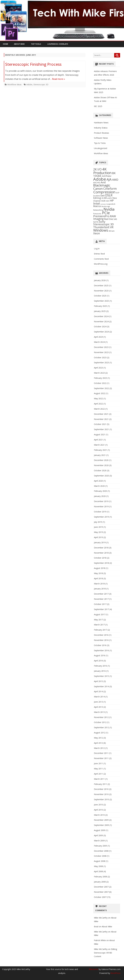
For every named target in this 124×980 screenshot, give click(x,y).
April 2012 (98, 743)
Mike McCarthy (101, 918)
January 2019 (100, 542)
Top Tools (36, 44)
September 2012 (101, 727)
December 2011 (101, 753)
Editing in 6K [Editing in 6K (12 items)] (100, 198)
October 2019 (100, 512)
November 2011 (101, 758)
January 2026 (100, 280)
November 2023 (101, 352)
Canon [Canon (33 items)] (98, 189)
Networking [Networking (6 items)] (98, 210)
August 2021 (100, 434)
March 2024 (99, 342)
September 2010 (101, 799)
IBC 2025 (98, 106)
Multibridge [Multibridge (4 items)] (106, 206)
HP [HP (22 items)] (112, 200)
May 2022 (98, 398)
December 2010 (101, 789)
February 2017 (100, 630)
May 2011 (98, 769)
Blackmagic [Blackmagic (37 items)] (102, 185)
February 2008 (100, 877)
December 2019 (101, 501)
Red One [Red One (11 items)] (109, 219)
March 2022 (99, 409)
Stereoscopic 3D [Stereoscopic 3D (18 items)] (104, 224)
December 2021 (101, 414)
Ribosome (94, 969)
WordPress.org (101, 264)
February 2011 (100, 784)
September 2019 (101, 517)
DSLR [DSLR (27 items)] (109, 195)
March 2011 (99, 779)
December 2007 (101, 887)
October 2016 (100, 645)
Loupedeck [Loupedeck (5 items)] (111, 204)
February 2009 (100, 846)
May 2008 (98, 866)
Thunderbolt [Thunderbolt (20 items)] (101, 227)
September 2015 (101, 676)
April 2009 (98, 835)
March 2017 (99, 625)
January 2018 (100, 589)
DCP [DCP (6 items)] (118, 193)
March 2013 (99, 712)
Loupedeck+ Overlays (58, 44)
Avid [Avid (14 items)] (103, 182)
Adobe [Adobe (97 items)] (100, 179)
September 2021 (101, 429)
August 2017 (100, 614)
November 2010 (101, 794)
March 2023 (99, 373)
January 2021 (100, 455)
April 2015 (98, 681)
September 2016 (101, 650)
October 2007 (100, 897)
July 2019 (98, 522)
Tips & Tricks (100, 143)
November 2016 (101, 640)
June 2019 (98, 527)
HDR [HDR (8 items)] (103, 201)
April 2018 (98, 578)
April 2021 (98, 440)
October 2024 (100, 327)
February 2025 (100, 306)
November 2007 (101, 892)
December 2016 (101, 635)
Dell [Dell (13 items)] (103, 196)
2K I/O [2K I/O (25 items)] (97, 169)
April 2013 (98, 707)
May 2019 (98, 532)
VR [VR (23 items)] (112, 227)
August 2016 (100, 655)
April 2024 (98, 337)
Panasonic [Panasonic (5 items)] (97, 214)
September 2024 (101, 332)
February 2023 (100, 378)
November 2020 (101, 465)
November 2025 (101, 291)
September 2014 (101, 686)
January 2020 (100, 496)
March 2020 (99, 486)
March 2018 (99, 584)
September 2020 (101, 476)
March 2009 (99, 841)
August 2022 (100, 393)
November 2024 (101, 321)
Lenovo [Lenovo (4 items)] (103, 204)
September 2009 (101, 825)
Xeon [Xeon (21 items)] (97, 233)
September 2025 (101, 301)
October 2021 (100, 424)
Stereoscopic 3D (41, 84)
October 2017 (100, 604)
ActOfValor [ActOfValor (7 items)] (107, 176)
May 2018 (98, 573)
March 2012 (99, 748)
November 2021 (101, 419)
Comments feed (101, 259)
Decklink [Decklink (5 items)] (97, 196)
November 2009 (101, 820)
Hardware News (101, 123)
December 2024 (101, 316)
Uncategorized (101, 148)
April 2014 (98, 691)
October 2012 (100, 722)
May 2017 (98, 620)
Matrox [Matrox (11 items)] (97, 206)
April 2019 (98, 537)
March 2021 (99, 445)
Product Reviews (101, 133)
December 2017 (101, 594)
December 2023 (101, 347)
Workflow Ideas (14, 84)
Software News (101, 138)
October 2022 (100, 383)
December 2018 (101, 548)
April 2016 (98, 661)
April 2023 (98, 368)
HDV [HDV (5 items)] (108, 201)
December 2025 (101, 285)
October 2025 (100, 296)
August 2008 (100, 861)
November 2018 (101, 553)
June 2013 (98, 702)
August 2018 (100, 568)
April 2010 (98, 810)
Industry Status (101, 128)
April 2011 (98, 774)
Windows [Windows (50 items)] (101, 230)
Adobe (29, 84)
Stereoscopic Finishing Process (33, 64)
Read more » (59, 79)
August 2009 (100, 830)
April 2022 (98, 404)
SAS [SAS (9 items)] (115, 219)
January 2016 (100, 671)
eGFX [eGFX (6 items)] (110, 198)
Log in (97, 249)
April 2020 (98, 481)
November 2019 (101, 506)
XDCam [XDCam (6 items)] (112, 231)
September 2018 (101, 563)
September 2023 (101, 362)
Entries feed (99, 254)
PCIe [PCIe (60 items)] (106, 213)
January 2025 (100, 311)
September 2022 (101, 388)
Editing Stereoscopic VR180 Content (105, 953)
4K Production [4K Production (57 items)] (102, 171)
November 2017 (101, 599)
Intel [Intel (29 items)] (97, 203)
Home (6, 44)
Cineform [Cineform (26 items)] (110, 189)
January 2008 (100, 882)
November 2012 (101, 717)
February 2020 (100, 491)
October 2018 (100, 558)
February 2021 (100, 450)
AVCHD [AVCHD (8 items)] (97, 183)
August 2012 (100, 733)
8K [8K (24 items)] (114, 173)
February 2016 (100, 666)
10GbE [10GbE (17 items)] (97, 176)
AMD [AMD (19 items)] (115, 180)
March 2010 (99, 815)
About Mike (19, 44)
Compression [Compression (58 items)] (104, 192)
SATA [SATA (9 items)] (96, 222)
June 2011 (98, 763)
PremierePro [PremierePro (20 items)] (101, 216)
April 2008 (98, 871)
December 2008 (101, 851)
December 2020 (101, 460)
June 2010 (98, 805)
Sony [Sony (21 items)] (102, 222)
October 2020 (100, 470)
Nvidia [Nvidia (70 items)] (109, 209)
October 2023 (100, 357)
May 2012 (98, 738)
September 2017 (101, 609)
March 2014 (99, 697)
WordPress (115, 973)
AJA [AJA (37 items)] (109, 179)
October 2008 (100, 856)
